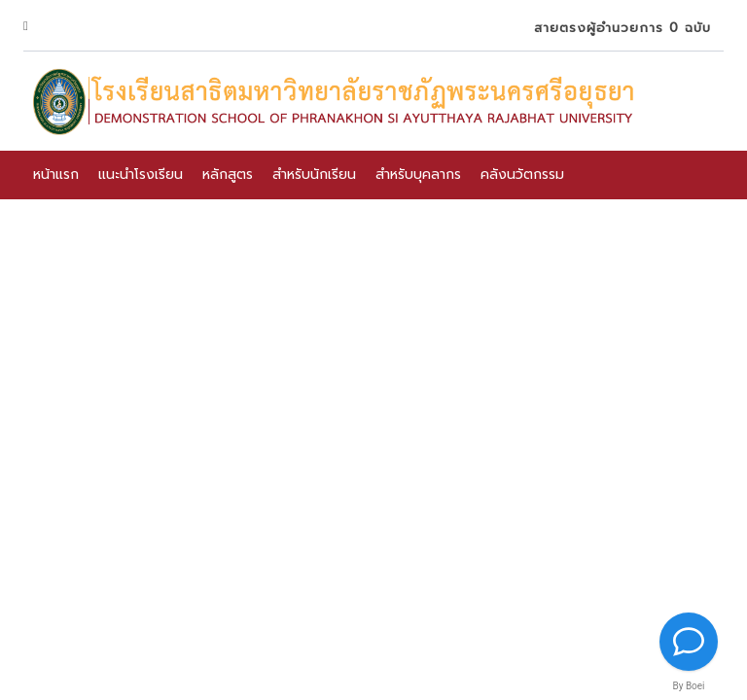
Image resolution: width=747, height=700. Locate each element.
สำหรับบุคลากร (418, 175)
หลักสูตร (228, 175)
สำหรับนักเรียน (314, 175)
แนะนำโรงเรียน (141, 175)
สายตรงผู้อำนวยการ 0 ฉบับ (620, 28)
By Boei (688, 686)
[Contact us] (689, 642)
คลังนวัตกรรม (522, 175)
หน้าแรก (56, 175)
